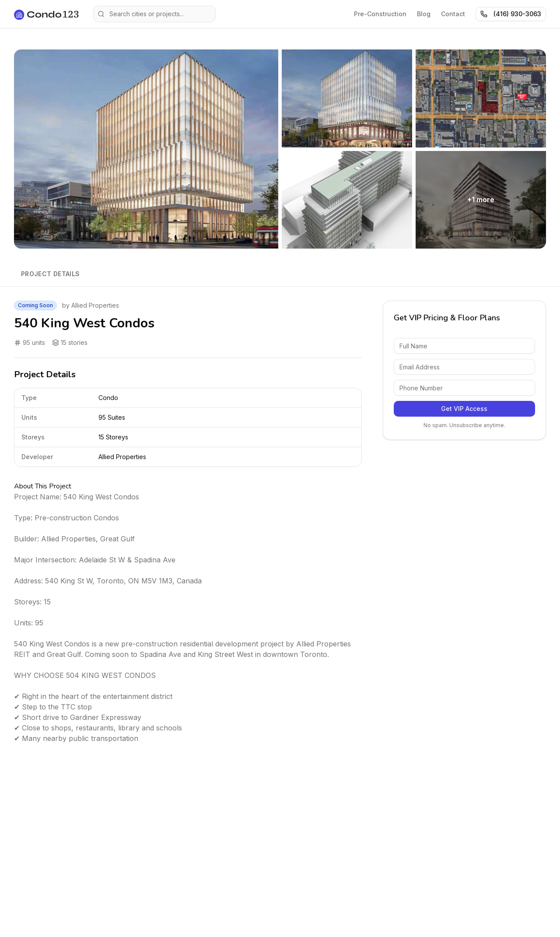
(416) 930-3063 (511, 14)
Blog (424, 14)
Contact (453, 14)
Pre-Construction (380, 14)
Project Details (50, 274)
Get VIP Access (464, 409)
